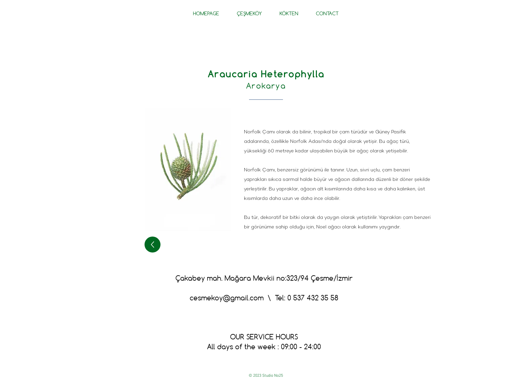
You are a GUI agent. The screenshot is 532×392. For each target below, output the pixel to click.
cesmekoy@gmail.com (227, 298)
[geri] (153, 245)
